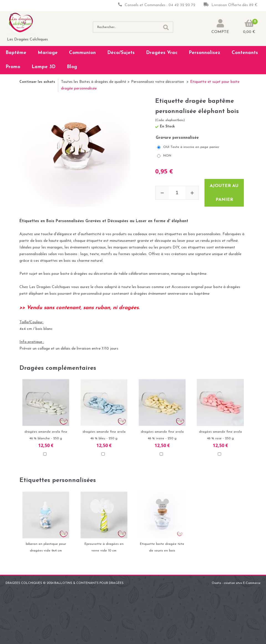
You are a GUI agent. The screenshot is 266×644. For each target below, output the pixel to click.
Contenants (245, 53)
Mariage (48, 53)
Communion (82, 53)
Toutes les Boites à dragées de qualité (94, 82)
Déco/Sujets (121, 53)
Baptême (16, 53)
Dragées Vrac (162, 53)
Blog (72, 67)
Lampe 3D (44, 67)
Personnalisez (204, 53)
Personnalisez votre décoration (158, 82)
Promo (13, 67)
